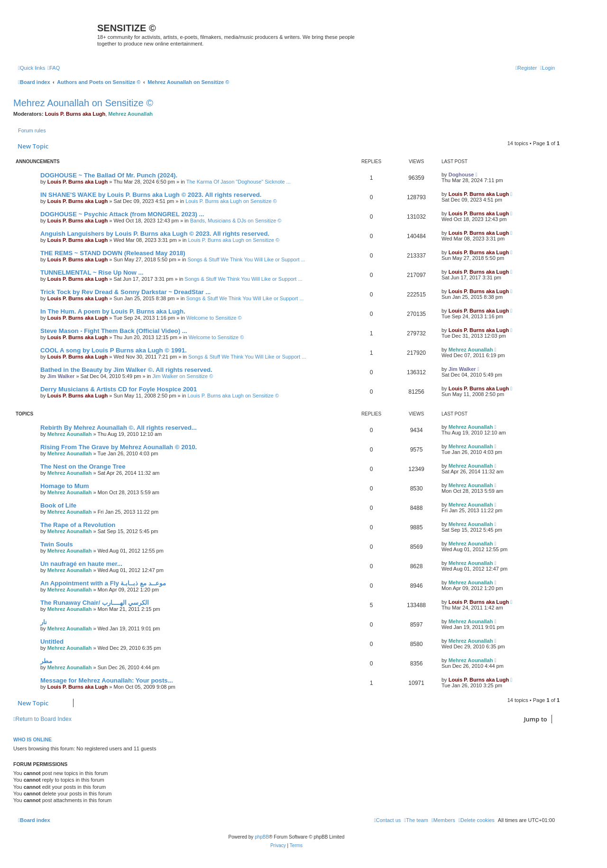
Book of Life (58, 505)
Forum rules (32, 130)
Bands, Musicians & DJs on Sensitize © (236, 221)
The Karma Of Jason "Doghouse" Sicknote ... (239, 182)
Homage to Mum (65, 486)
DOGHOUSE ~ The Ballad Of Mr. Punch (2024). (109, 175)
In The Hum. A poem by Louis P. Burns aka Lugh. (113, 311)
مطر (46, 661)
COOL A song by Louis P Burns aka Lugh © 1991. (114, 350)
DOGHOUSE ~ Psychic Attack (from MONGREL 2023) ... (122, 214)
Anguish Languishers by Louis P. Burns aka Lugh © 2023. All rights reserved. (155, 234)
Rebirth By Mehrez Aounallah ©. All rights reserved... (119, 428)
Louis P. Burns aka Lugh (75, 114)
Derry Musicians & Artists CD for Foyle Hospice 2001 (119, 389)
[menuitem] (54, 68)
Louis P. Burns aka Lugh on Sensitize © (231, 201)
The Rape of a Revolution (78, 525)
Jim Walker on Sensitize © (183, 376)
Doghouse (461, 175)
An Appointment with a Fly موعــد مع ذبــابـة (103, 583)
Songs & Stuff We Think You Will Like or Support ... (246, 259)
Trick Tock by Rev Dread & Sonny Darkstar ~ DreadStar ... (125, 292)
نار (44, 622)
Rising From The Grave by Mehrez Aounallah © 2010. (119, 447)
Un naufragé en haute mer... (81, 564)
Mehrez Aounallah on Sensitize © (83, 103)
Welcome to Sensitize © (214, 318)
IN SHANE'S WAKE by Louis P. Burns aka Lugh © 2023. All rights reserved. (151, 195)
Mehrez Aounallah (130, 114)
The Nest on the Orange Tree (83, 466)
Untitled (52, 642)
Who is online (32, 739)
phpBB (262, 837)
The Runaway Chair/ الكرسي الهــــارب (95, 603)
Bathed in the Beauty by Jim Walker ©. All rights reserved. (126, 370)
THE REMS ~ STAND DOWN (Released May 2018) (113, 253)
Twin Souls (57, 544)
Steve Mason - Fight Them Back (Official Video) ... (114, 331)
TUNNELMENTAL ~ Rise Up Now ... (92, 272)
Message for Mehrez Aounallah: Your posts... (107, 680)
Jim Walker (61, 376)
